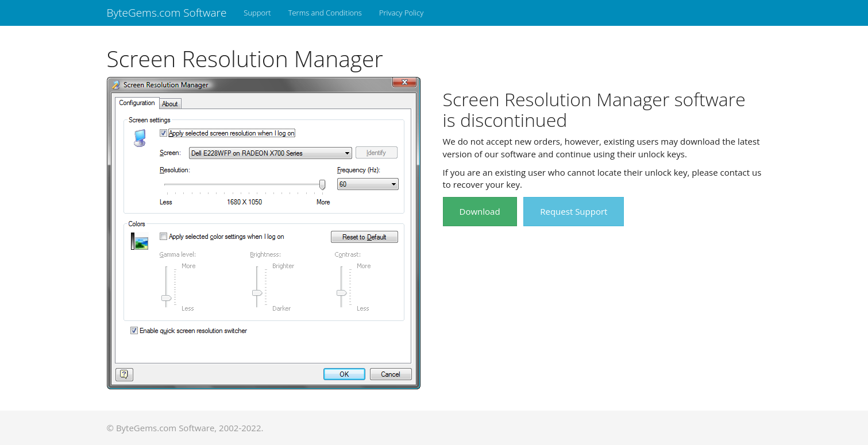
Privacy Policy (401, 13)
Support (257, 13)
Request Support (574, 211)
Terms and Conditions (325, 13)
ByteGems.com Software (167, 13)
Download (480, 211)
